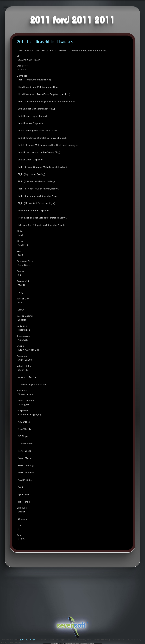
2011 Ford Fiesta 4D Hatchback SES (45, 42)
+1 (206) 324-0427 (26, 640)
